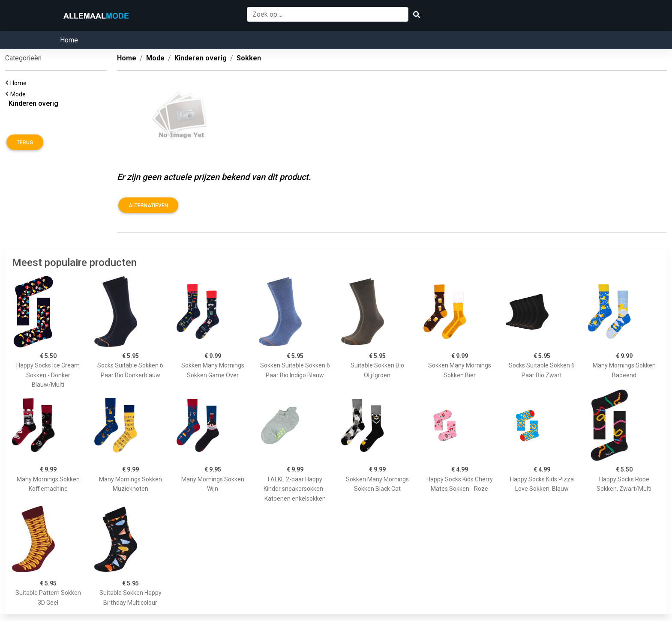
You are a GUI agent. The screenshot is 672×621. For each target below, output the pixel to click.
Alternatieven (148, 206)
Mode (19, 94)
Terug (25, 143)
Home (69, 40)
